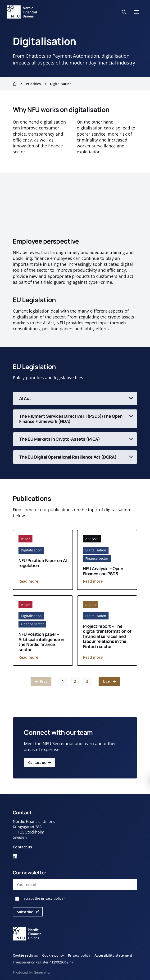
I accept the (43, 898)
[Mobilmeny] (136, 12)
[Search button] (124, 12)
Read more (28, 581)
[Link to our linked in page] (15, 856)
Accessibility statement (113, 955)
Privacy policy (79, 955)
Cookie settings (25, 955)
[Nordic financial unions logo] (22, 12)
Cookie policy (53, 955)
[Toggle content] (75, 399)
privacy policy (52, 898)
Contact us (37, 763)
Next (107, 681)
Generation (43, 972)
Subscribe (25, 912)
